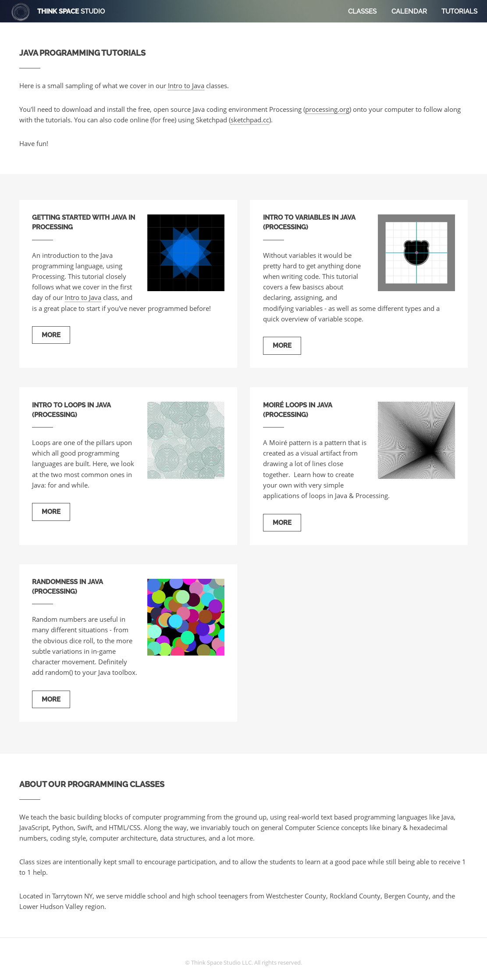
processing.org (327, 109)
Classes (362, 11)
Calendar (409, 11)
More (51, 335)
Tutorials (459, 11)
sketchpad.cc (250, 120)
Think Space (71, 11)
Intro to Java (186, 86)
